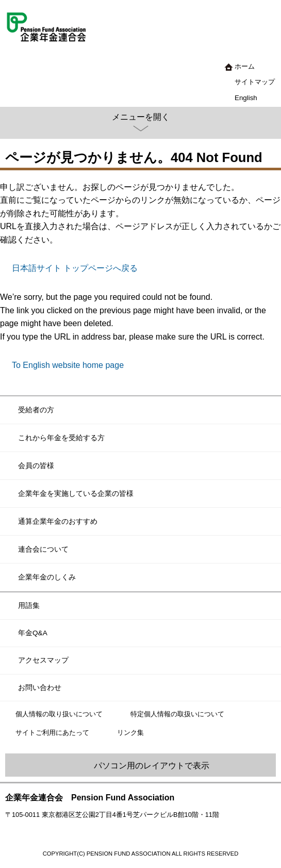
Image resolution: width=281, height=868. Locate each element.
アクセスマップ (43, 660)
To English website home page (68, 365)
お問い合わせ (40, 688)
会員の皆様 (36, 465)
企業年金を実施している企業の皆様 (76, 493)
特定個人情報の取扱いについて (177, 714)
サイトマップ (255, 82)
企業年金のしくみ (47, 577)
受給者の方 (36, 410)
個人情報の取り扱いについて (59, 714)
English (246, 98)
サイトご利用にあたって (52, 733)
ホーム (245, 66)
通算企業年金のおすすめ (58, 521)
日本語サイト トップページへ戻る (75, 268)
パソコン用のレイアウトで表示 (152, 766)
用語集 (29, 606)
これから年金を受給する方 (61, 438)
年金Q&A (33, 633)
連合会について (43, 549)
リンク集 (130, 733)
